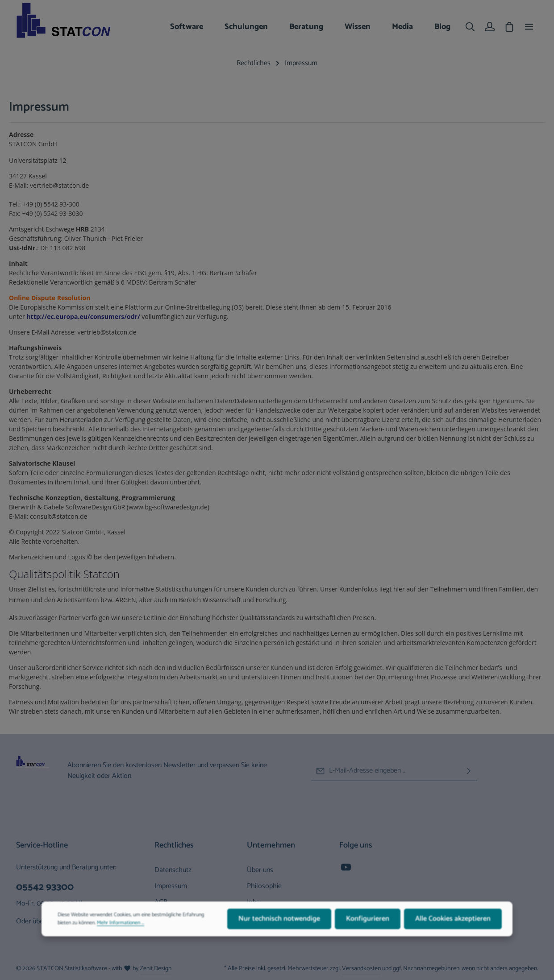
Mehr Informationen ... (121, 929)
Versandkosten (361, 969)
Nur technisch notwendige (279, 925)
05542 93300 (45, 887)
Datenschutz (173, 870)
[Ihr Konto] (490, 27)
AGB (161, 902)
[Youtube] (346, 870)
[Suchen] (470, 27)
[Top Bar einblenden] (529, 27)
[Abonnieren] (469, 771)
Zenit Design (156, 969)
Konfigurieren (368, 925)
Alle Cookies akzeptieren (453, 925)
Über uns (260, 870)
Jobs (253, 902)
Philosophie (264, 886)
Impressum (171, 886)
